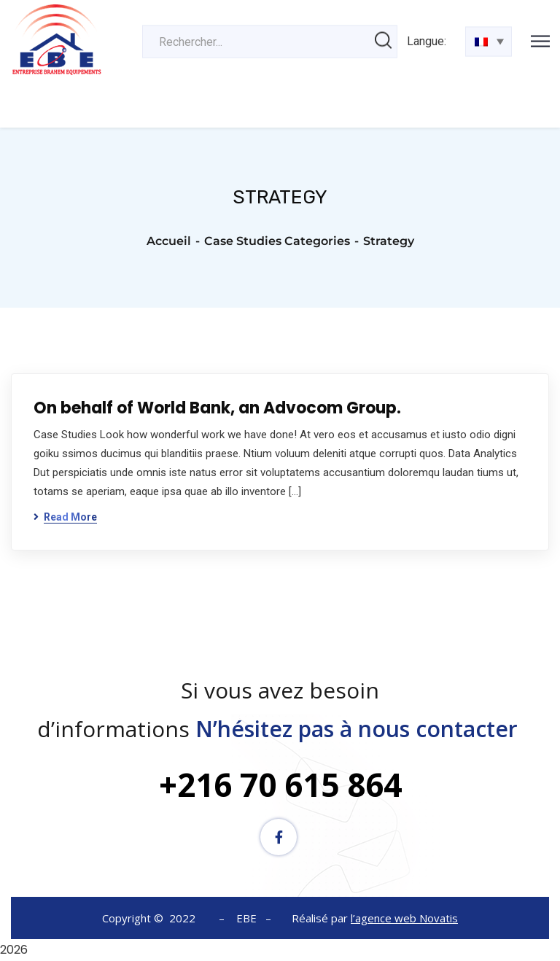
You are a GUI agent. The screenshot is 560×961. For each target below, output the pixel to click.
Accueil (169, 241)
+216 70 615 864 (280, 785)
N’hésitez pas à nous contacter (359, 729)
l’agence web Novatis (404, 918)
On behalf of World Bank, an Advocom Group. (217, 408)
